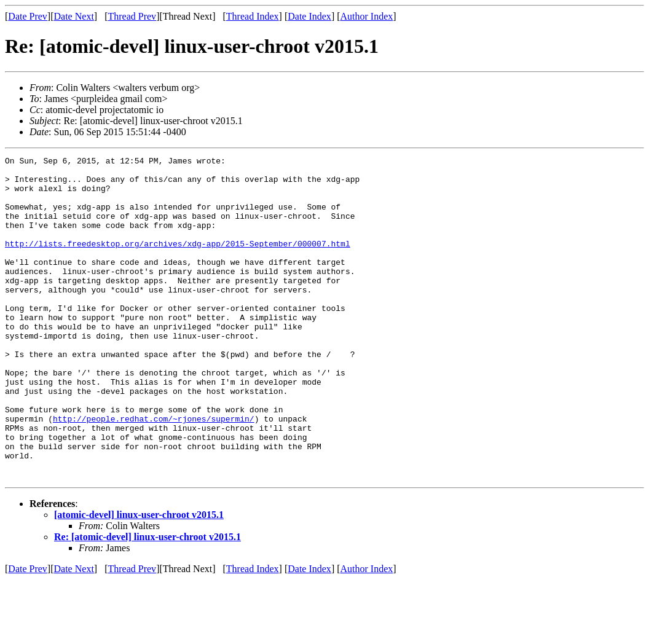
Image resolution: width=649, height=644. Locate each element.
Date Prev (28, 16)
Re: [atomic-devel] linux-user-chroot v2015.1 (147, 601)
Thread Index (253, 16)
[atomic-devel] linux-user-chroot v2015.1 (139, 579)
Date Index (309, 16)
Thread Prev (132, 16)
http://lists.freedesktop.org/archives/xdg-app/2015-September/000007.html (178, 262)
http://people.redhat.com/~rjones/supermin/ (154, 472)
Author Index (367, 16)
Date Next (74, 16)
